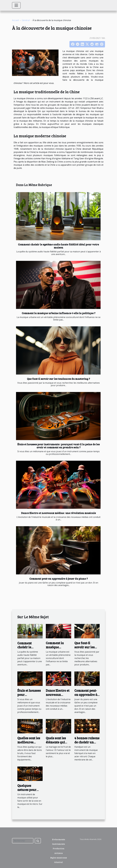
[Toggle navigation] (16, 5)
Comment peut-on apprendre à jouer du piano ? (59, 579)
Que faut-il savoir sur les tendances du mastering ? (58, 379)
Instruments (58, 844)
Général (26, 20)
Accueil (15, 20)
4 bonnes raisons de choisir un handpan (87, 742)
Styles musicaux (59, 858)
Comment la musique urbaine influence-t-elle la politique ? (59, 313)
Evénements (59, 839)
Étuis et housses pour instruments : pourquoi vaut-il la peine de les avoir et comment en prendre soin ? (58, 446)
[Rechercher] (23, 841)
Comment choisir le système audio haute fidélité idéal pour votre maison (58, 246)
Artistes (59, 853)
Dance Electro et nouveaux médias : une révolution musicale (58, 513)
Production (59, 848)
